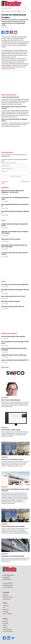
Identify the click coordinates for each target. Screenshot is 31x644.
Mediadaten (6, 595)
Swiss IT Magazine (7, 614)
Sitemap (5, 625)
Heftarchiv (5, 627)
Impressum (5, 612)
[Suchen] (26, 8)
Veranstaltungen (7, 599)
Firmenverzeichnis (7, 629)
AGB (4, 608)
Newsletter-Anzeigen (8, 597)
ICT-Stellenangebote (8, 631)
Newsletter (5, 621)
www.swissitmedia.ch (8, 587)
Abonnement (6, 606)
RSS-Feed (5, 623)
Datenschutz (6, 610)
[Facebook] (3, 34)
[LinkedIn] (7, 34)
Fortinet (15, 45)
